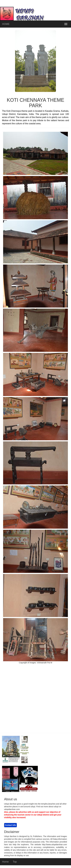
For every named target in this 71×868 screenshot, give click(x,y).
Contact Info (10, 825)
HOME (6, 24)
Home (5, 862)
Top (15, 862)
